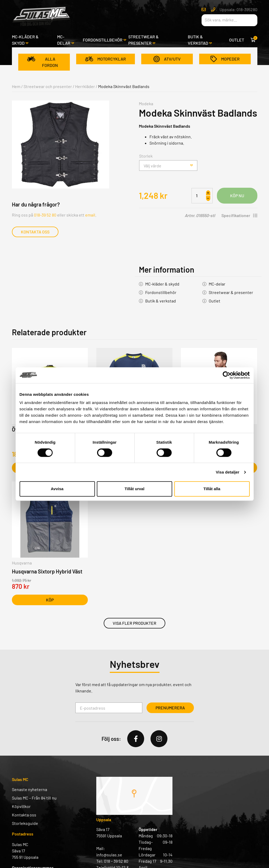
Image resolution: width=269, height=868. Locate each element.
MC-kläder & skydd (25, 40)
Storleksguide (25, 823)
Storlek (146, 156)
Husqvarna (22, 563)
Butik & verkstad (198, 40)
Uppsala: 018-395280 (238, 9)
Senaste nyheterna (29, 789)
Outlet (237, 40)
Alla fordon (43, 62)
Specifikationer (239, 215)
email (90, 215)
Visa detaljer (228, 472)
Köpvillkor (21, 806)
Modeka (146, 104)
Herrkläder (85, 86)
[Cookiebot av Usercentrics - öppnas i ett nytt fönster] (227, 375)
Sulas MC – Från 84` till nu (34, 798)
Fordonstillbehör (103, 40)
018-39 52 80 (45, 215)
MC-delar (64, 40)
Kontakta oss (35, 232)
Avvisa (57, 489)
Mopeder (225, 59)
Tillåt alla (212, 489)
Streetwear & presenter (143, 40)
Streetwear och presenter (48, 86)
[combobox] (168, 166)
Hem (16, 86)
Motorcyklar (106, 59)
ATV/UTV (167, 59)
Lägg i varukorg (237, 196)
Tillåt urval (134, 489)
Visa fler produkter (134, 623)
